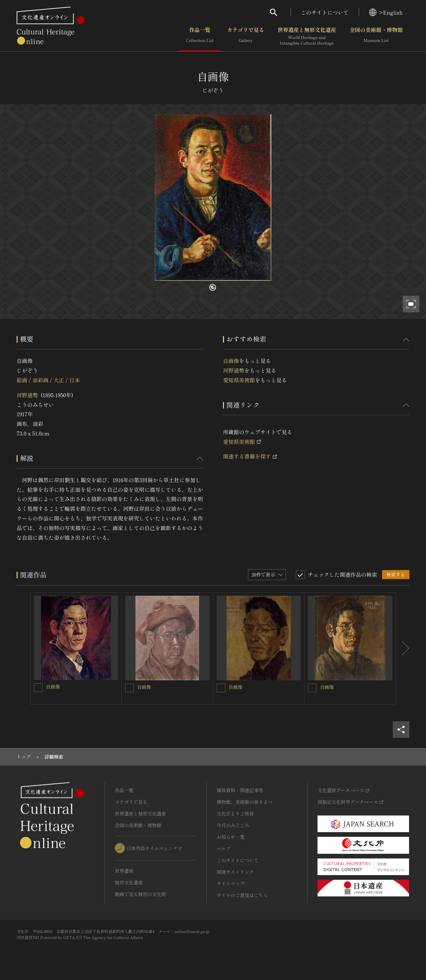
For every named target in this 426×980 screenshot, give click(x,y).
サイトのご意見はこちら (242, 895)
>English (386, 12)
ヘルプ (224, 848)
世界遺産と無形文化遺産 (307, 36)
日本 (75, 380)
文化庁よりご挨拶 (235, 814)
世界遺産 (124, 871)
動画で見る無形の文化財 (140, 894)
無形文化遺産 (129, 882)
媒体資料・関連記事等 (240, 790)
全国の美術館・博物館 (376, 36)
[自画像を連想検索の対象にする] (38, 688)
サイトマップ (231, 883)
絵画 (22, 380)
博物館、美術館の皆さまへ (245, 802)
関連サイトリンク (235, 872)
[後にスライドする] (403, 648)
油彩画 (40, 380)
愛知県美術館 (239, 380)
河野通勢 (27, 395)
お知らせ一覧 (231, 837)
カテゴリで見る (246, 36)
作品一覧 (200, 36)
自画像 (231, 361)
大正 (59, 380)
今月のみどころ (233, 825)
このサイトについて (325, 12)
